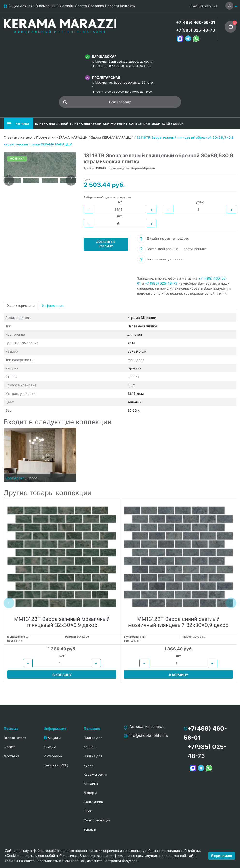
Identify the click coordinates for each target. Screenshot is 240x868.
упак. (200, 202)
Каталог (27, 137)
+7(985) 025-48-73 (196, 30)
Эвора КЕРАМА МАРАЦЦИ (112, 137)
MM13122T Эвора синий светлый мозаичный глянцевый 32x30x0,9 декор (178, 622)
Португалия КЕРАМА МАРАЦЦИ (62, 137)
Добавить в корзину (106, 244)
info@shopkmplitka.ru (148, 735)
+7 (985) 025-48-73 (161, 283)
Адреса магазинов (147, 726)
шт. (120, 216)
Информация (53, 305)
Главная (10, 137)
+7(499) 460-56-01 (196, 22)
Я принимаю (222, 856)
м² (120, 202)
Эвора (33, 478)
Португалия (15, 478)
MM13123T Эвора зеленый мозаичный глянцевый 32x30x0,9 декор (62, 622)
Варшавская (104, 57)
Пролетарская (106, 78)
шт (62, 656)
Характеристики (21, 305)
